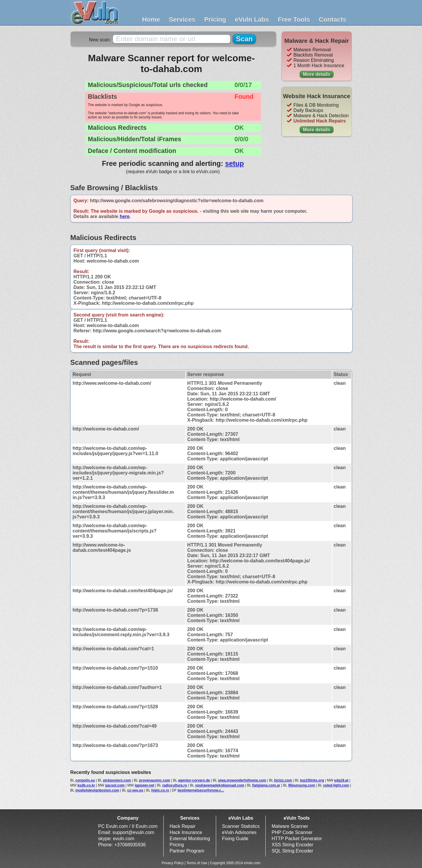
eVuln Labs (252, 19)
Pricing (215, 19)
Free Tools (294, 19)
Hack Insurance (186, 832)
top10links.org (312, 780)
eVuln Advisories (239, 832)
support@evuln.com (133, 832)
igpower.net (144, 785)
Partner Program (187, 851)
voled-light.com (336, 785)
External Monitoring (190, 839)
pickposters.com (117, 780)
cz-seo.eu (135, 790)
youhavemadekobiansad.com (220, 785)
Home (151, 19)
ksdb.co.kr (86, 785)
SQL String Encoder (292, 851)
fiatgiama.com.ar (266, 785)
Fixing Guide (235, 839)
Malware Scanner (290, 826)
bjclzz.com (283, 780)
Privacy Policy (173, 863)
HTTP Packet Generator (297, 839)
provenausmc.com (155, 780)
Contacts (333, 19)
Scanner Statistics (241, 826)
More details (317, 74)
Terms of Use (197, 863)
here (125, 216)
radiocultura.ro (175, 785)
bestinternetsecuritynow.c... (201, 790)
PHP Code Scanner (292, 832)
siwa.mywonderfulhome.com (242, 780)
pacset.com (115, 785)
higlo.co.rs (160, 790)
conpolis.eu (85, 780)
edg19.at (341, 780)
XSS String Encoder (292, 845)
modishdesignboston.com (97, 790)
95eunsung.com (302, 785)
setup (235, 163)
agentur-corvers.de (194, 780)
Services (182, 19)
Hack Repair (182, 826)
